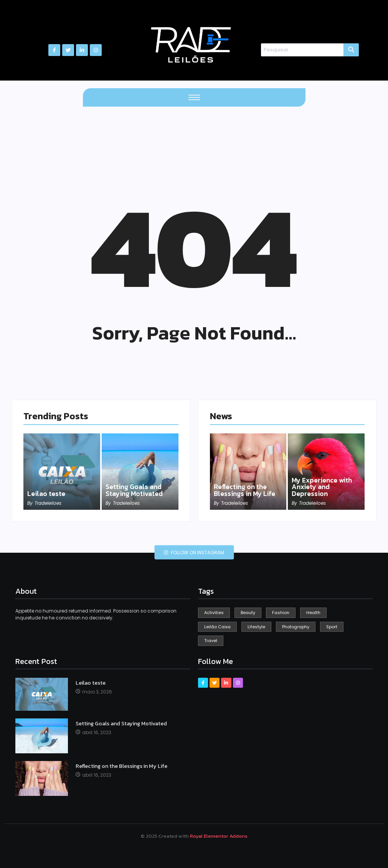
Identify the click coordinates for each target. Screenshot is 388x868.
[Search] (302, 50)
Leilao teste (47, 494)
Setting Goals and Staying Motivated (136, 490)
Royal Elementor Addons (219, 836)
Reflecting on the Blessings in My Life (245, 490)
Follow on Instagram (194, 553)
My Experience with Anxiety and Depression (323, 487)
